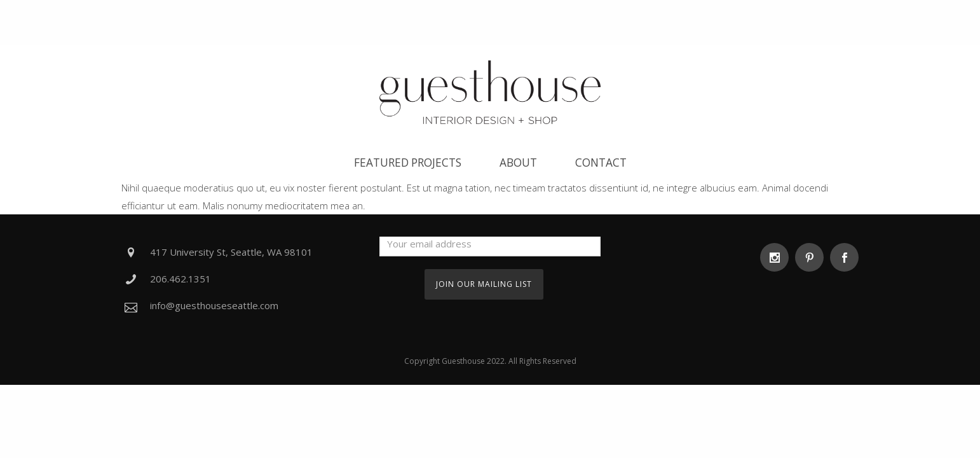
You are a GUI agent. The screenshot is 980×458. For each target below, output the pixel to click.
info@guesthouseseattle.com (214, 305)
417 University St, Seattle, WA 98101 (231, 252)
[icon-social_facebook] (844, 257)
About (518, 163)
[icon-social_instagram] (778, 257)
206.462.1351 (180, 279)
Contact (601, 163)
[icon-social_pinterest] (813, 257)
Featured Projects (408, 163)
